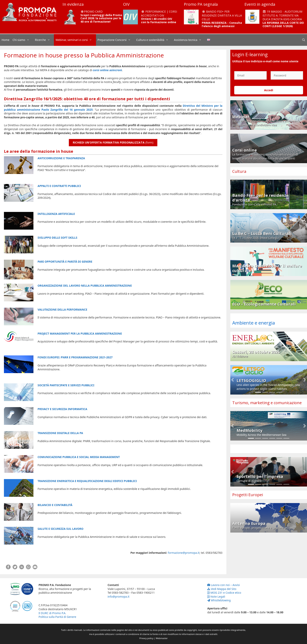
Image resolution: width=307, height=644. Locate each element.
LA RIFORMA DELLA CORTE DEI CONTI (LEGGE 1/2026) (283, 24)
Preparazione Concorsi (116, 40)
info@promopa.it (118, 597)
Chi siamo (23, 40)
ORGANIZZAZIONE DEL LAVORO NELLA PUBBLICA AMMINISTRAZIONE (85, 286)
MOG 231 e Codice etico (224, 593)
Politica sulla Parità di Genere (57, 617)
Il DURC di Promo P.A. (52, 613)
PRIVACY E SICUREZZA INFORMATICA (62, 409)
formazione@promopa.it (184, 553)
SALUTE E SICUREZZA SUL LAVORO (60, 529)
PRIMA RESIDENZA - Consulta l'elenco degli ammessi (222, 24)
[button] (233, 380)
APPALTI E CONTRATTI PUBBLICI (59, 186)
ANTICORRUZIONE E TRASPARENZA (61, 158)
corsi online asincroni (107, 70)
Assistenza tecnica (190, 40)
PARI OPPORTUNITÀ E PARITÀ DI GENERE (65, 262)
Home (6, 40)
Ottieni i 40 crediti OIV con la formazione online (159, 20)
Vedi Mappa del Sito (222, 589)
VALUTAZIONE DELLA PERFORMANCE (62, 310)
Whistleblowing (219, 600)
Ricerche (45, 40)
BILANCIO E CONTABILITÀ (55, 505)
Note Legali (216, 597)
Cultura (239, 171)
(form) (113, 142)
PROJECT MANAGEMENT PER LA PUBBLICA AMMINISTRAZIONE (80, 333)
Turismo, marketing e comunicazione (267, 403)
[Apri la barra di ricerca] (304, 40)
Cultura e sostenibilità (154, 40)
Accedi (269, 90)
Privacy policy (146, 638)
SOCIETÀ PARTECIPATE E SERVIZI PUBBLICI (66, 385)
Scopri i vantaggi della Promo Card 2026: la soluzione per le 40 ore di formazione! (101, 18)
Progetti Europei (248, 495)
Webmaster (162, 638)
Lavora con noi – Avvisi (224, 585)
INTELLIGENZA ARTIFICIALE (56, 214)
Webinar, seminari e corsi (76, 40)
